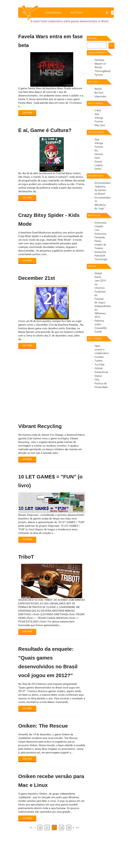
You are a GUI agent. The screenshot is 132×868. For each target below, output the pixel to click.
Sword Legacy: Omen (99, 165)
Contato (99, 357)
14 (69, 828)
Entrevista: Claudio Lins (101, 226)
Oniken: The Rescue (43, 726)
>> (78, 828)
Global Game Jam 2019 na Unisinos (100, 281)
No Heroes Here (99, 154)
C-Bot (98, 110)
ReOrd (98, 89)
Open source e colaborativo (102, 350)
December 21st (37, 278)
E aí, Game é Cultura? (45, 130)
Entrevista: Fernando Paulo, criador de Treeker (101, 241)
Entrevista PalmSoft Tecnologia (101, 256)
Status (98, 376)
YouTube (100, 365)
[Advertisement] (52, 385)
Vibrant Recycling (40, 426)
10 (40, 828)
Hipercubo (100, 96)
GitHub (98, 368)
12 (54, 828)
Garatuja (99, 60)
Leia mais (27, 113)
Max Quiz (100, 125)
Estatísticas (101, 372)
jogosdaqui (53, 13)
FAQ (97, 380)
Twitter (99, 361)
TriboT (26, 557)
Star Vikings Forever (99, 118)
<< (31, 828)
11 (47, 828)
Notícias (76, 13)
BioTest (99, 93)
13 (62, 828)
